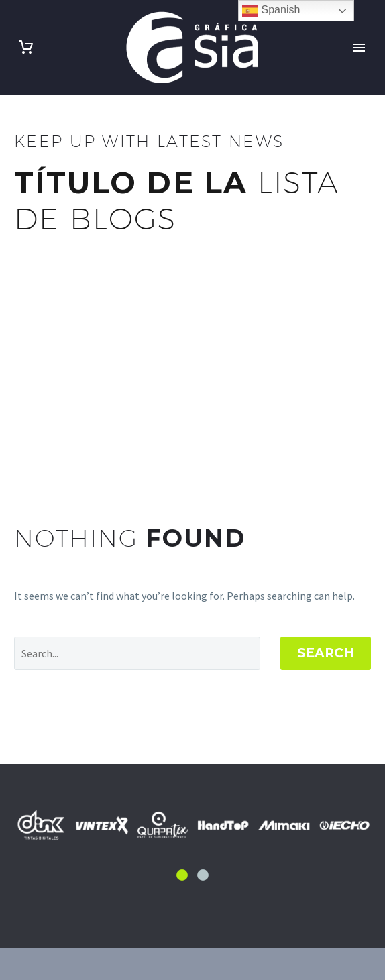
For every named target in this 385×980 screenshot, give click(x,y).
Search (326, 653)
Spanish (271, 11)
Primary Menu (359, 48)
